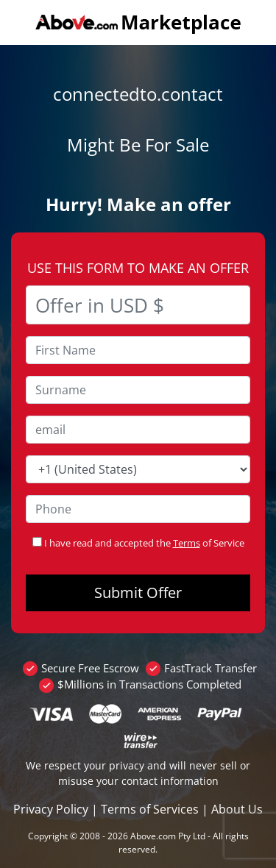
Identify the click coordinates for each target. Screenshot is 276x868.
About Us (237, 809)
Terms (187, 543)
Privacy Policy (51, 809)
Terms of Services (150, 809)
